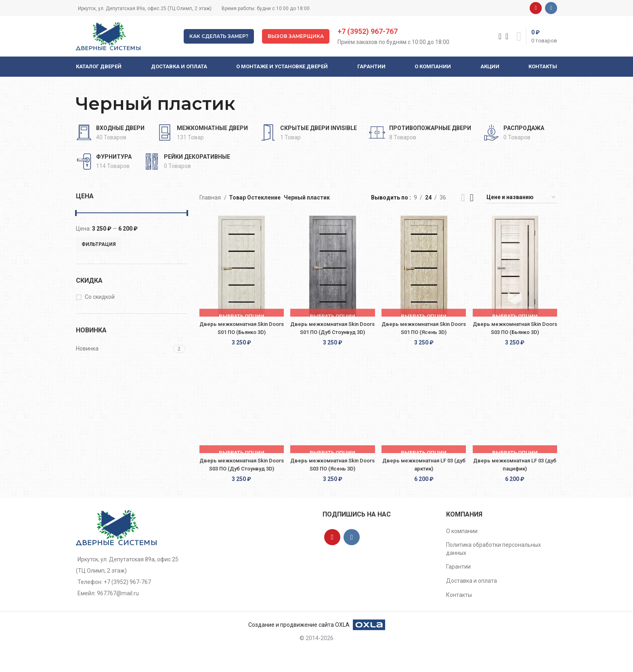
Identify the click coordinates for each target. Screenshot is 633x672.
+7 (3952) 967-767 (368, 31)
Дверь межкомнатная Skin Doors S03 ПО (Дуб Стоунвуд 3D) (240, 482)
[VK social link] (551, 8)
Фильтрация (99, 244)
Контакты (459, 616)
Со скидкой (100, 297)
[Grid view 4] (472, 198)
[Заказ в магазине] (521, 198)
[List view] (463, 198)
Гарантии (458, 588)
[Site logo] (108, 36)
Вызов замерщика (296, 36)
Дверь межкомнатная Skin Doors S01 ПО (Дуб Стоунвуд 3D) (332, 332)
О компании (462, 552)
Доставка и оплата (472, 602)
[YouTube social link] (536, 8)
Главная (211, 197)
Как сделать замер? (219, 36)
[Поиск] (497, 36)
